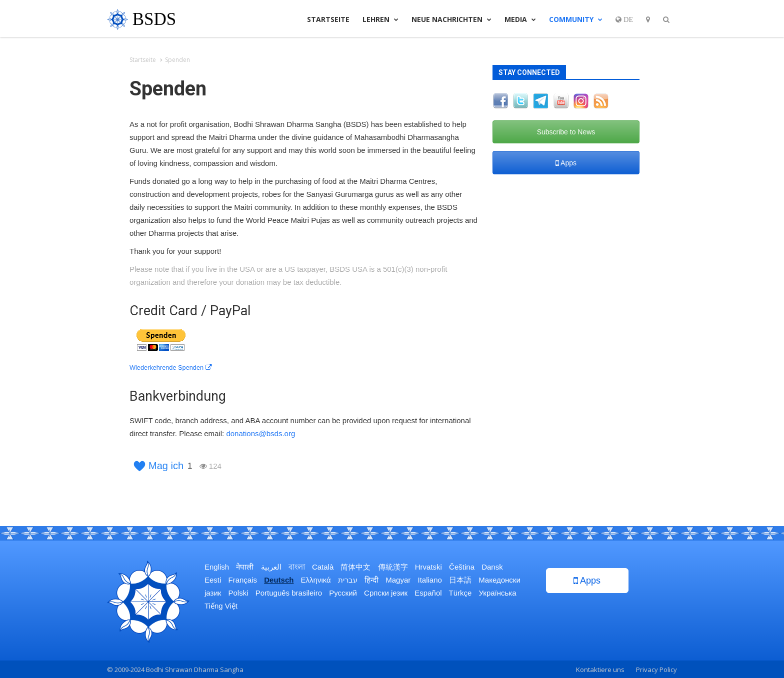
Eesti (213, 580)
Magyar (398, 580)
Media (520, 19)
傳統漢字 (393, 567)
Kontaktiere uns (600, 670)
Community (576, 19)
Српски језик (386, 593)
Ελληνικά (316, 580)
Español (428, 593)
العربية (271, 567)
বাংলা (297, 567)
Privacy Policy (656, 670)
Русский (343, 593)
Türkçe (460, 593)
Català (323, 567)
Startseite (328, 19)
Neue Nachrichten (451, 19)
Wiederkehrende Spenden (171, 367)
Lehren (380, 19)
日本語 (460, 580)
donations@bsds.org (260, 433)
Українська (498, 593)
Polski (238, 593)
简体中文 (355, 567)
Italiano (429, 580)
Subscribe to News (566, 132)
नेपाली (245, 567)
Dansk (492, 567)
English (217, 567)
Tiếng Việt (221, 606)
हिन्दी (371, 580)
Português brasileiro (289, 593)
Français (243, 580)
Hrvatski (428, 567)
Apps (566, 163)
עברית (348, 580)
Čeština (462, 567)
